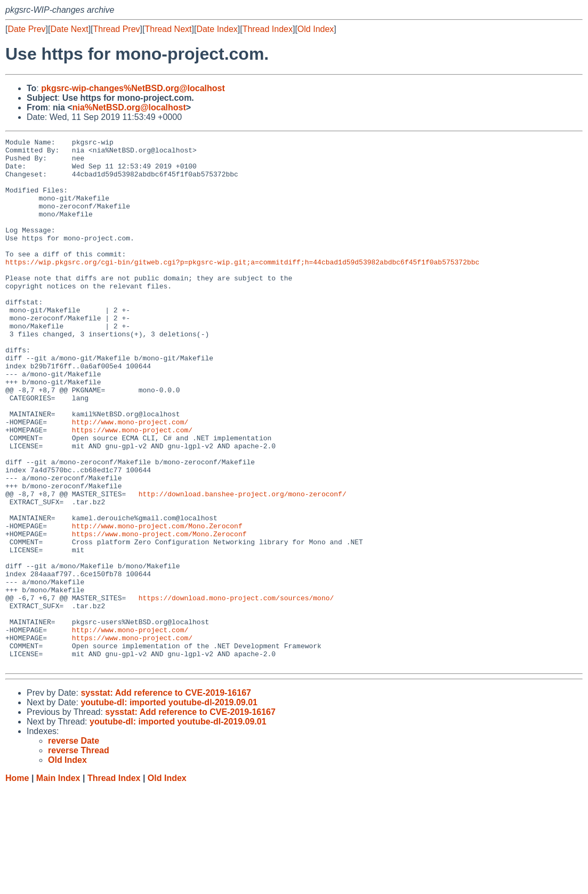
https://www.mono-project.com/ (132, 489)
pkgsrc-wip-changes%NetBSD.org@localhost (133, 88)
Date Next (69, 29)
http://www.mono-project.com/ (130, 479)
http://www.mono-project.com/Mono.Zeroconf (157, 604)
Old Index (316, 29)
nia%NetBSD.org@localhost (129, 107)
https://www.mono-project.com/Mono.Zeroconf (159, 614)
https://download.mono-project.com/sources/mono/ (236, 690)
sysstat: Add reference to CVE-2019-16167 (166, 798)
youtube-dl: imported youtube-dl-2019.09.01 (169, 808)
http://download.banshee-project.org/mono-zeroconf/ (243, 566)
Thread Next (168, 29)
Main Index (58, 884)
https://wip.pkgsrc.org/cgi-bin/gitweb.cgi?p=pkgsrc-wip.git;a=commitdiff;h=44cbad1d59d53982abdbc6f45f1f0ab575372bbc (242, 287)
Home (17, 884)
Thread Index (268, 29)
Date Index (217, 29)
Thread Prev (117, 29)
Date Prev (26, 29)
